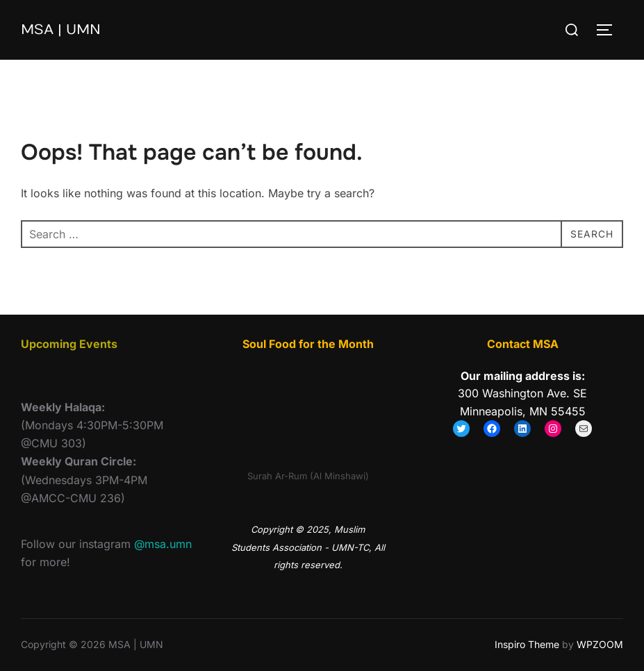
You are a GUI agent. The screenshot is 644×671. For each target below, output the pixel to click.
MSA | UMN (65, 29)
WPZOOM (600, 644)
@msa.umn (163, 544)
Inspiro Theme (527, 644)
